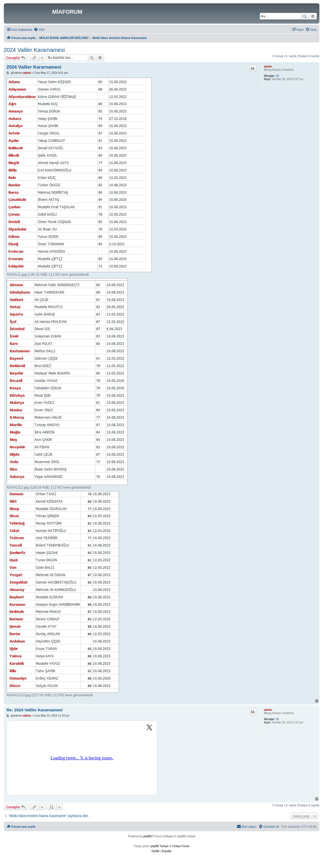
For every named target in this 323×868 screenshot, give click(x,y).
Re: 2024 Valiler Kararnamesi (35, 710)
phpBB (147, 836)
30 (277, 76)
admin (268, 67)
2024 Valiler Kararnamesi (34, 50)
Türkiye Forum (181, 846)
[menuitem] (39, 30)
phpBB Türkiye (160, 846)
